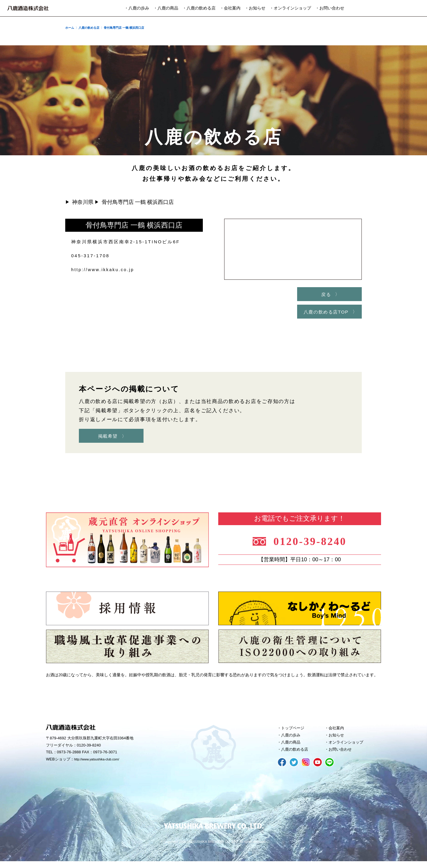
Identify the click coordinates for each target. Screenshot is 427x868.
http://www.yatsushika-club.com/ (102, 763)
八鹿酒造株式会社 (28, 8)
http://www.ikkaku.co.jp (104, 270)
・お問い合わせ (330, 8)
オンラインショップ (349, 748)
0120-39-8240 (315, 543)
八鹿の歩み (293, 740)
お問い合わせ (342, 756)
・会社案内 (230, 8)
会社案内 (338, 732)
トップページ (295, 732)
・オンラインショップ (290, 8)
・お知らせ (255, 8)
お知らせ (338, 740)
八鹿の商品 (293, 748)
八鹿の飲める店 (297, 756)
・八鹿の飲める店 (199, 8)
